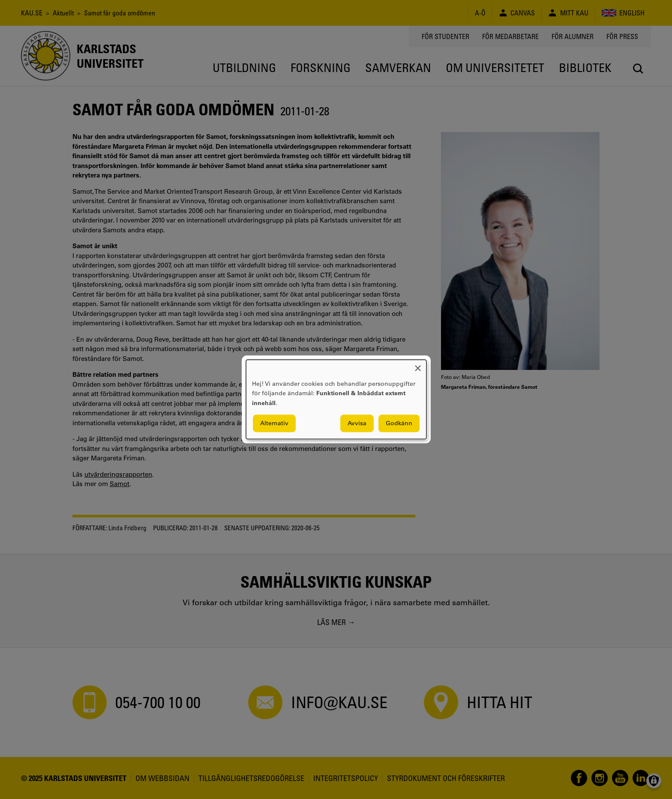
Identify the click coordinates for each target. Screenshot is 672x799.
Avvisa (357, 424)
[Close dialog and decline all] (418, 365)
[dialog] (336, 399)
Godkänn (399, 424)
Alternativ (274, 424)
